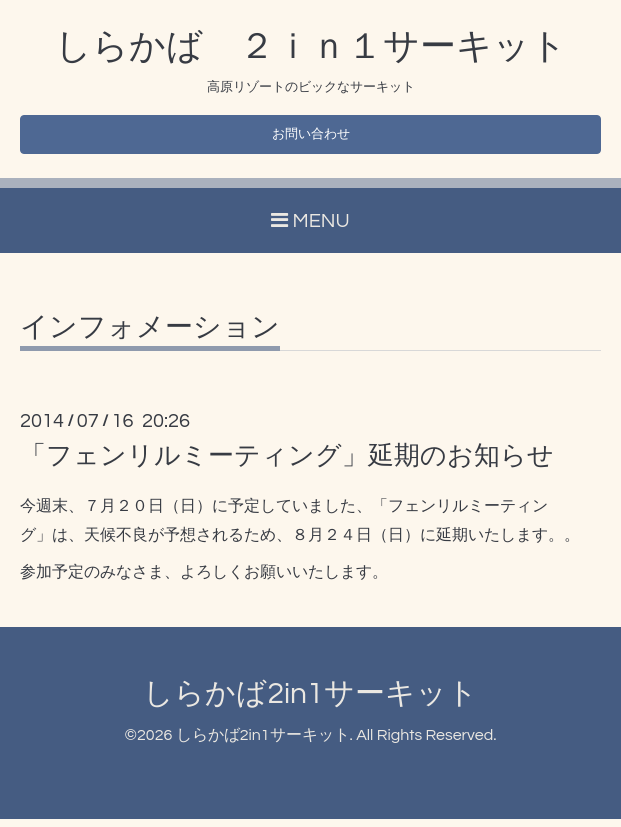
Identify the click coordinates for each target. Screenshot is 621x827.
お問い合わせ (311, 138)
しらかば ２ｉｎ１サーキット (311, 47)
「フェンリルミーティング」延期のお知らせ (287, 463)
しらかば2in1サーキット (310, 700)
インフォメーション (150, 335)
